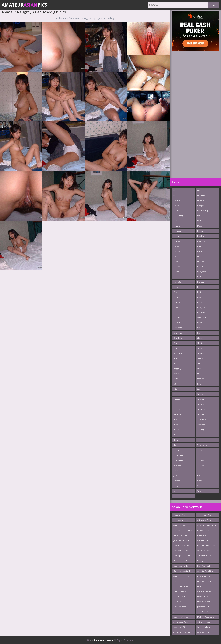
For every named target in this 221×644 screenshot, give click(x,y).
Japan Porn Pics (180, 627)
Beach (176, 236)
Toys (199, 470)
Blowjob (177, 267)
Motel (200, 226)
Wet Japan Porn (204, 627)
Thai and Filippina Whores (181, 587)
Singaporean (203, 353)
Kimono (177, 481)
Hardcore (177, 430)
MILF (199, 221)
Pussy (200, 302)
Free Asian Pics (204, 602)
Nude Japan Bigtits (205, 535)
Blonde (176, 261)
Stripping (201, 409)
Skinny (200, 358)
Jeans (176, 470)
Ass (175, 195)
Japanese (177, 465)
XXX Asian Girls (180, 602)
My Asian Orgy (179, 515)
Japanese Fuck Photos (183, 530)
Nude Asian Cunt (180, 535)
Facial (176, 379)
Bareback (177, 221)
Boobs (176, 272)
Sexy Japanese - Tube (182, 556)
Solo (199, 384)
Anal (175, 190)
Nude (200, 246)
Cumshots (178, 338)
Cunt (175, 343)
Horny (176, 440)
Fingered (177, 394)
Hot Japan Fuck (204, 561)
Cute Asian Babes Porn (207, 525)
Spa (199, 389)
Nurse (200, 251)
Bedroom (177, 241)
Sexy (199, 333)
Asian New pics (180, 525)
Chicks (176, 292)
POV (199, 297)
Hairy (176, 419)
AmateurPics (24, 5)
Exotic (176, 374)
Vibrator (201, 481)
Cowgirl (177, 323)
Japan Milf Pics (203, 586)
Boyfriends (178, 277)
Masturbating (203, 210)
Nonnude (201, 241)
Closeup (177, 307)
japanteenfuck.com (182, 540)
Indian (176, 450)
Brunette (177, 282)
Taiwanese (202, 419)
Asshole (177, 200)
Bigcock (177, 251)
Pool (199, 287)
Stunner (201, 414)
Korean (177, 491)
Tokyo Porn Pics (204, 515)
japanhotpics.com (181, 551)
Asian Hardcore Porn (182, 576)
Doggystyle (178, 369)
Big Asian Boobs (204, 576)
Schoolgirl (202, 318)
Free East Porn (180, 607)
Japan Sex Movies (181, 617)
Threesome (202, 445)
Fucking (177, 409)
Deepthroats (179, 353)
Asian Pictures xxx (205, 540)
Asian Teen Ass (180, 591)
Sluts (199, 374)
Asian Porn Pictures (206, 612)
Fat (175, 384)
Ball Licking (178, 216)
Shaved (200, 338)
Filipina (176, 389)
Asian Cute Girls (204, 520)
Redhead (201, 312)
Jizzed (176, 476)
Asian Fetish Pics (204, 556)
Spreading (202, 399)
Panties (200, 267)
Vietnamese (202, 486)
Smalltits (201, 379)
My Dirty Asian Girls (206, 617)
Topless (201, 460)
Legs (199, 190)
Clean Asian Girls (181, 566)
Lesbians (201, 195)
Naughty (201, 231)
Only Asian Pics (204, 632)
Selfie (200, 323)
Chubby (177, 302)
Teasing (201, 430)
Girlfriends (178, 414)
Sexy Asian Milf (204, 566)
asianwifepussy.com (182, 632)
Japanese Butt (203, 607)
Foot (175, 404)
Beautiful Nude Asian (206, 545)
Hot (175, 445)
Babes (176, 210)
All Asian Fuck (203, 530)
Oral (199, 256)
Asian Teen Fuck (204, 591)
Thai (199, 440)
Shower (201, 348)
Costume (177, 318)
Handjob (177, 425)
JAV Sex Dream (180, 596)
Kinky (176, 486)
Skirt (199, 363)
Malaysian (201, 205)
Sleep (200, 369)
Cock (175, 312)
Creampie (178, 328)
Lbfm (176, 496)
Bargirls (177, 226)
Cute (175, 348)
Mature (200, 216)
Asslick (176, 205)
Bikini (176, 256)
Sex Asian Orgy (204, 551)
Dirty (175, 363)
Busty (176, 287)
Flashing (177, 399)
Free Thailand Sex (181, 545)
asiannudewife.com (182, 622)
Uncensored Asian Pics (183, 571)
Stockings (201, 404)
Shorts (200, 343)
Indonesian (178, 455)
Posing (200, 292)
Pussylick (201, 307)
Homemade (179, 435)
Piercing (201, 282)
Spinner (201, 394)
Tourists (201, 465)
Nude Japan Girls (181, 561)
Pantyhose (202, 272)
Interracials (178, 460)
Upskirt (200, 476)
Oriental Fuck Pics (205, 571)
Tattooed (201, 425)
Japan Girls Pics (204, 596)
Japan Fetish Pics (180, 612)
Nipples (200, 236)
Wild (199, 491)
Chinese (177, 297)
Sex (199, 328)
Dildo (176, 358)
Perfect (200, 277)
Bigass (176, 246)
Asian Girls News (204, 622)
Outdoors (201, 261)
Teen (200, 435)
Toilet (200, 455)
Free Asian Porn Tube (207, 581)
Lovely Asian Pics (181, 520)
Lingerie (201, 200)
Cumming (178, 333)
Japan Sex (177, 581)
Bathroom (178, 231)
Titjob (200, 450)
